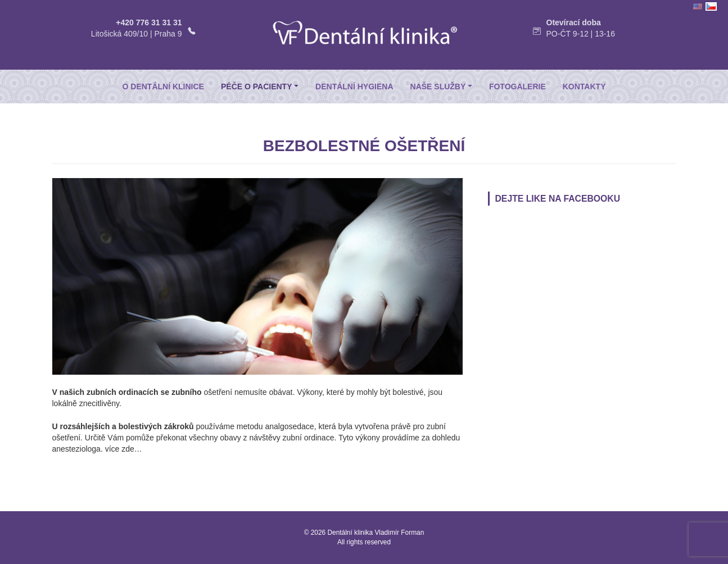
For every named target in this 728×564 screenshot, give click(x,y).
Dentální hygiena (354, 87)
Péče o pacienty (257, 87)
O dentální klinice (163, 87)
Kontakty (584, 87)
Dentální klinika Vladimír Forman (376, 533)
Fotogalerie (517, 87)
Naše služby (438, 87)
